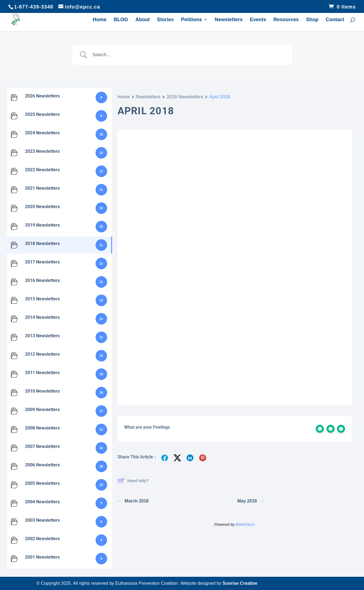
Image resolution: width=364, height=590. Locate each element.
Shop (312, 20)
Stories (165, 20)
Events (258, 20)
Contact (335, 20)
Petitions (192, 20)
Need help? (133, 480)
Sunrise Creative (240, 583)
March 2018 (133, 501)
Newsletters (229, 20)
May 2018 (251, 501)
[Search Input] (189, 55)
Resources (286, 20)
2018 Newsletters (185, 97)
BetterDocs (245, 524)
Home (100, 20)
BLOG (121, 20)
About (143, 20)
